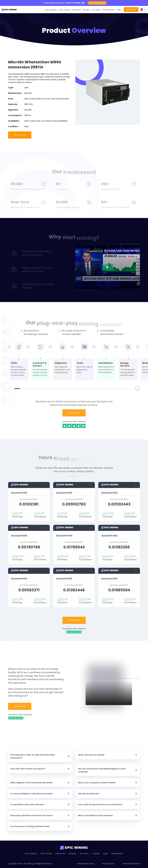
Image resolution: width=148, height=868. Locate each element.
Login (119, 10)
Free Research (108, 10)
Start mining (64, 10)
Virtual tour (76, 10)
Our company (51, 10)
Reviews (86, 10)
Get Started (131, 9)
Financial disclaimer (131, 864)
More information (97, 3)
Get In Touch (20, 135)
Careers (96, 853)
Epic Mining (28, 864)
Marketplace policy (86, 864)
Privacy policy (108, 864)
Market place (117, 853)
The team (96, 10)
